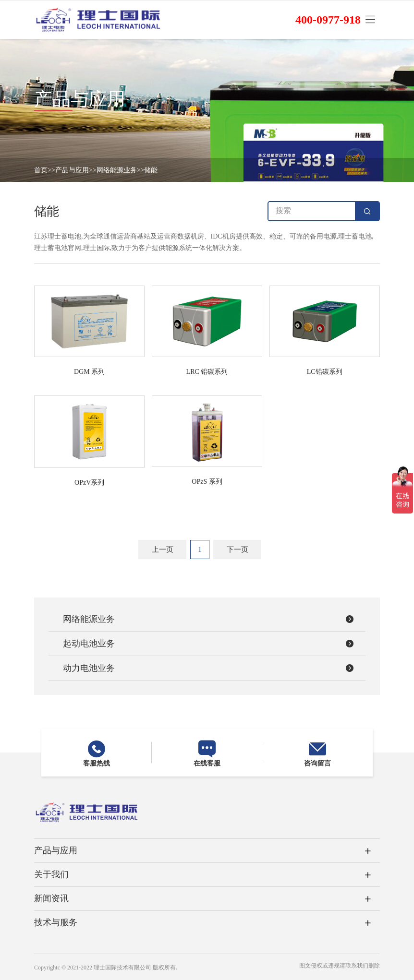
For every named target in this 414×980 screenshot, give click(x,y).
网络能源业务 (117, 170)
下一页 (237, 550)
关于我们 (51, 874)
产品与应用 (72, 170)
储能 (151, 170)
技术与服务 (56, 922)
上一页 (163, 550)
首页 (41, 170)
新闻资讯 (51, 898)
